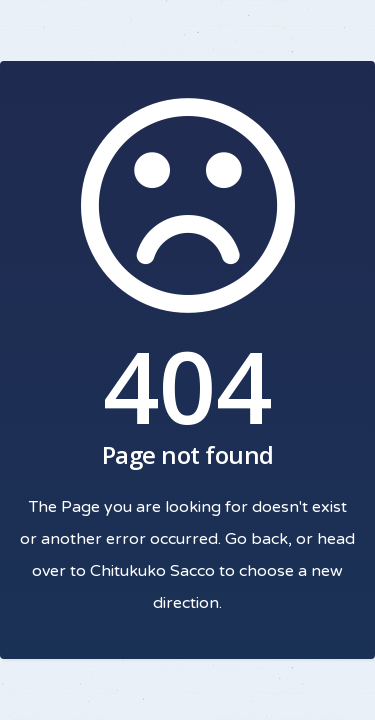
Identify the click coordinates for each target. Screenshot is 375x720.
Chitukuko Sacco (152, 571)
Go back (256, 539)
